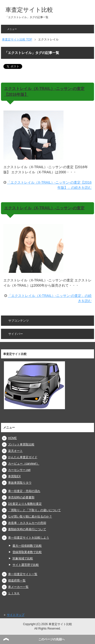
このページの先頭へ (52, 639)
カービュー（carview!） (24, 464)
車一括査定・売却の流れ (24, 491)
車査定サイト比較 (29, 10)
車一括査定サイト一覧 (23, 574)
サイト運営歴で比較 (26, 565)
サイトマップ (16, 615)
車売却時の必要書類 (21, 497)
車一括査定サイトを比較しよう (29, 538)
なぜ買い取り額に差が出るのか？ (30, 517)
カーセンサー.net (19, 470)
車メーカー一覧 (18, 587)
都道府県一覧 (17, 581)
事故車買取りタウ (20, 483)
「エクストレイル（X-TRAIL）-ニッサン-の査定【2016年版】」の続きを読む (49, 185)
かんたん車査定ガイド (23, 457)
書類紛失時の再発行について (27, 529)
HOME (12, 438)
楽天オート (15, 451)
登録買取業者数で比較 (27, 552)
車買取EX (14, 476)
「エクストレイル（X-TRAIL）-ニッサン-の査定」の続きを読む (50, 298)
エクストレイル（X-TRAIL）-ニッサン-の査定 (44, 208)
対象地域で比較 (23, 558)
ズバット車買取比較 (21, 444)
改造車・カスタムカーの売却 (27, 523)
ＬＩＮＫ (14, 593)
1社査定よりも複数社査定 (25, 504)
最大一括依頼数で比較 (27, 546)
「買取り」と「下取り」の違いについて (34, 510)
